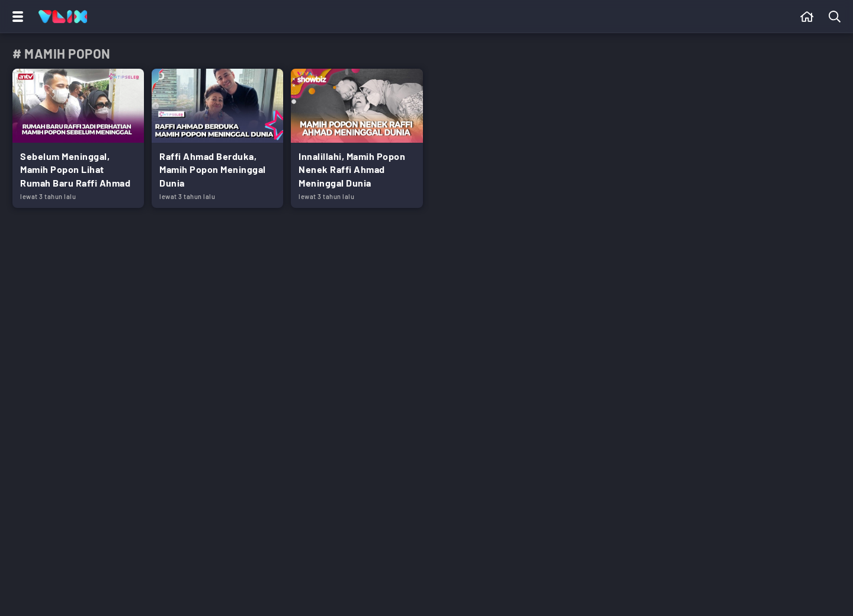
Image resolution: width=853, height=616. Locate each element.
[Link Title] (78, 138)
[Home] (63, 17)
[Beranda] (807, 17)
